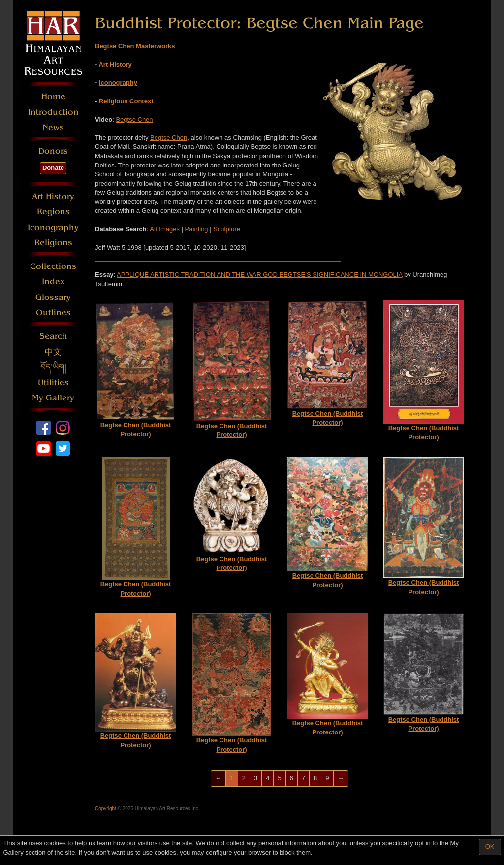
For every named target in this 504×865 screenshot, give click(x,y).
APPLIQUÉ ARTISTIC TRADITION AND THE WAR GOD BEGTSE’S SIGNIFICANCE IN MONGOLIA (259, 275)
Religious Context (126, 101)
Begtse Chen (134, 119)
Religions (53, 243)
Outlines (53, 313)
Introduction (53, 112)
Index (53, 282)
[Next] (341, 779)
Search (53, 336)
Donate (53, 168)
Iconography (53, 227)
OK (490, 847)
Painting (197, 229)
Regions (53, 212)
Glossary (53, 297)
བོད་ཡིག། (53, 367)
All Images (165, 229)
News (53, 127)
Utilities (53, 383)
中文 (53, 352)
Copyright (106, 809)
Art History (53, 196)
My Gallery (53, 398)
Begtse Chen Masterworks (135, 46)
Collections (53, 266)
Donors (53, 151)
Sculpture (227, 229)
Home (53, 96)
